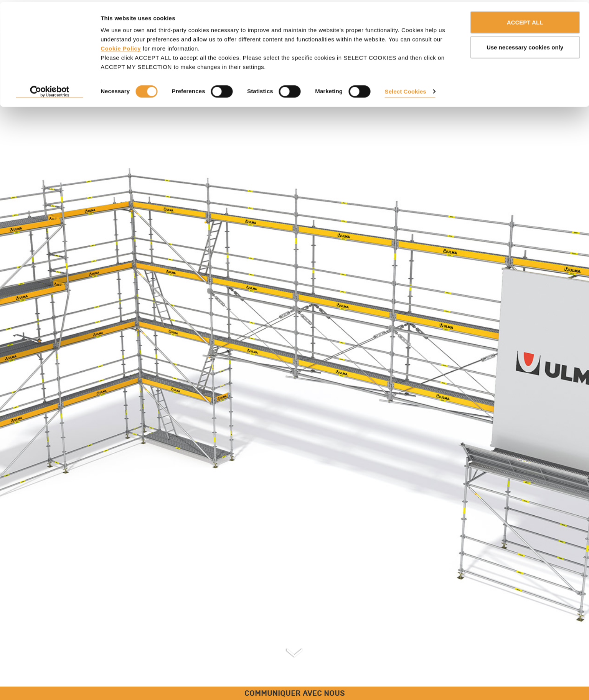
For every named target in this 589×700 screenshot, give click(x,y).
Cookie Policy (121, 46)
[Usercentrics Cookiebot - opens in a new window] (50, 90)
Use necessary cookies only (525, 46)
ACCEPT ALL (525, 20)
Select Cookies (406, 89)
